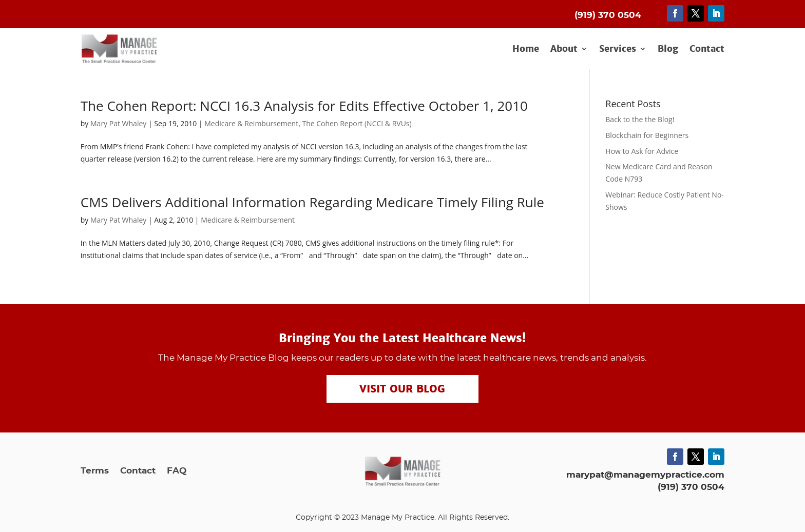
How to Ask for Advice (642, 151)
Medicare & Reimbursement (251, 123)
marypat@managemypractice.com (645, 475)
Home (526, 49)
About (564, 49)
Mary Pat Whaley (118, 123)
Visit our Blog (402, 389)
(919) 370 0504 (691, 487)
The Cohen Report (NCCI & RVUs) (357, 123)
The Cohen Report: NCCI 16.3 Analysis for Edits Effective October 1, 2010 (304, 106)
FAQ (177, 471)
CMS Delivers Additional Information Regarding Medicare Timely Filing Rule (312, 202)
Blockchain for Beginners (647, 135)
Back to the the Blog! (640, 119)
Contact (707, 49)
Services (618, 49)
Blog (668, 49)
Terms (95, 471)
